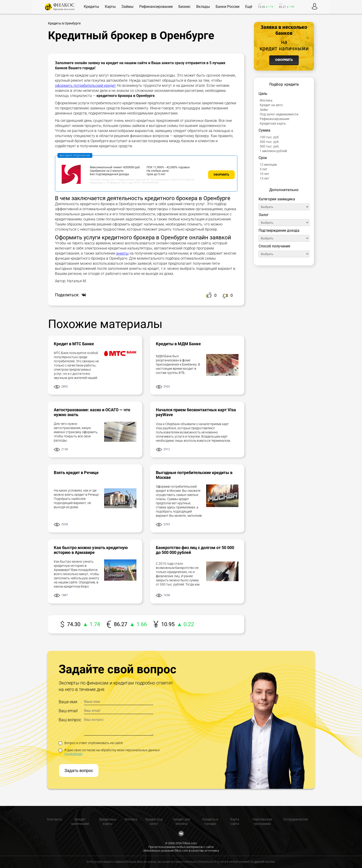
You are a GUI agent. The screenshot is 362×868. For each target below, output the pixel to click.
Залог (264, 215)
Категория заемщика (277, 199)
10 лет (264, 174)
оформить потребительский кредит (85, 86)
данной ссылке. (265, 862)
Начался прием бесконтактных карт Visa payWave (196, 412)
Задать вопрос (79, 770)
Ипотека (266, 100)
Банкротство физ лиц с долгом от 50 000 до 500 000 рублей (195, 550)
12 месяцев (268, 165)
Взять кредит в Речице (76, 473)
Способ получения (274, 246)
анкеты (122, 253)
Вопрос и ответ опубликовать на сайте (91, 743)
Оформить (221, 175)
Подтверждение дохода (279, 230)
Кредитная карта (273, 123)
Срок (263, 158)
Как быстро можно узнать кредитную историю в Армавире (91, 550)
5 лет (264, 169)
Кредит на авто (271, 105)
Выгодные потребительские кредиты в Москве (194, 475)
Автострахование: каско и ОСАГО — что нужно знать (92, 412)
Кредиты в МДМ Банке (178, 344)
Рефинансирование (275, 119)
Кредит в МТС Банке (74, 344)
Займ (264, 110)
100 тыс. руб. (270, 137)
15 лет (264, 178)
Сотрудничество (296, 819)
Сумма (264, 130)
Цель (263, 94)
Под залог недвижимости (279, 114)
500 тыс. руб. (270, 146)
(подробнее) (74, 754)
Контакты (55, 819)
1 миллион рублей (273, 151)
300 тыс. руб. (270, 142)
